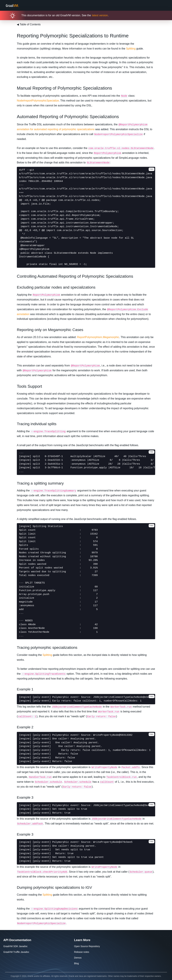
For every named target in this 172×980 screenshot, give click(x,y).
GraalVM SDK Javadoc (15, 946)
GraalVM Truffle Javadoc (16, 952)
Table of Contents (29, 24)
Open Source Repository (87, 946)
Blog (76, 963)
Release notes (82, 952)
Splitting (131, 49)
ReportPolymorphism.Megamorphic (98, 337)
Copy (152, 169)
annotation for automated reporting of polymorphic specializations (56, 129)
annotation (23, 314)
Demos (78, 958)
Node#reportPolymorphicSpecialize (38, 101)
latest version (100, 15)
